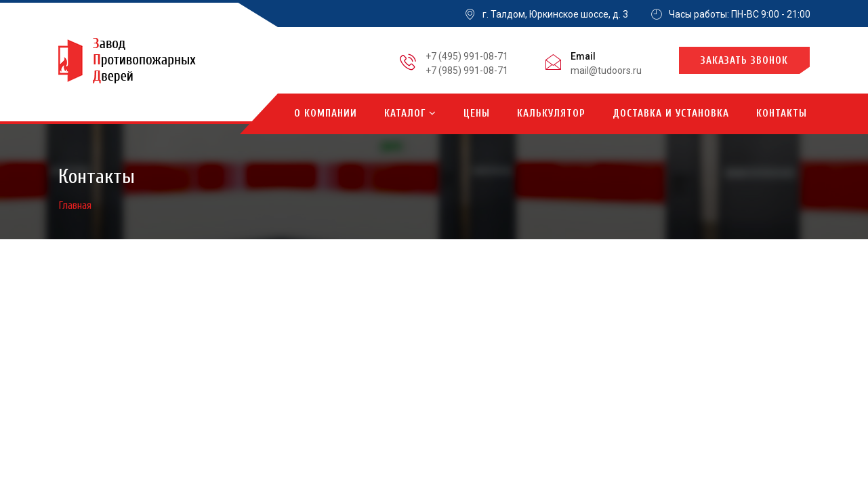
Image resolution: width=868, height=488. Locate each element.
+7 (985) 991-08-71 (467, 70)
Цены (477, 114)
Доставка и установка (671, 114)
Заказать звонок (744, 61)
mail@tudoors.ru (606, 70)
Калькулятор (551, 114)
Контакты (782, 114)
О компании (326, 114)
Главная (75, 205)
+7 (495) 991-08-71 (467, 56)
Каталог (410, 114)
